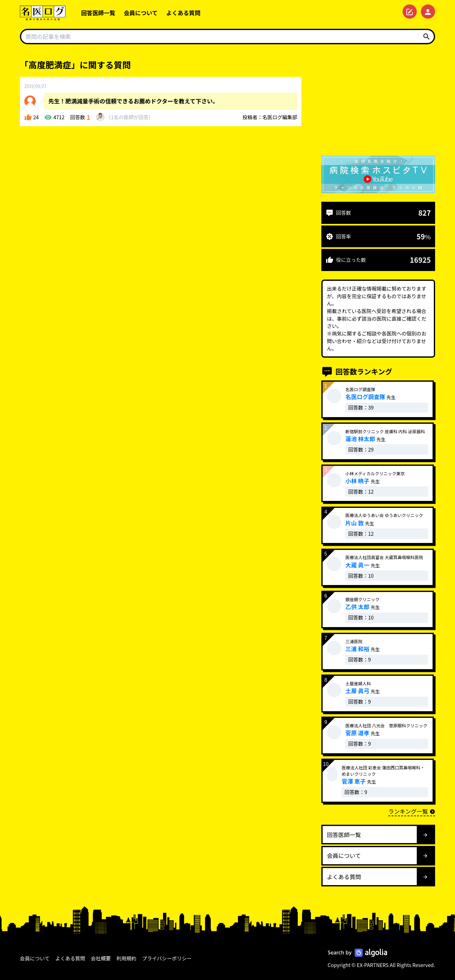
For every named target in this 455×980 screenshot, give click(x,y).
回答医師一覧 (98, 13)
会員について (141, 13)
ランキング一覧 (412, 811)
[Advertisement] (378, 103)
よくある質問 (183, 13)
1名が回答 (130, 117)
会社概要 (101, 958)
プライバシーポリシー (167, 958)
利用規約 (127, 958)
